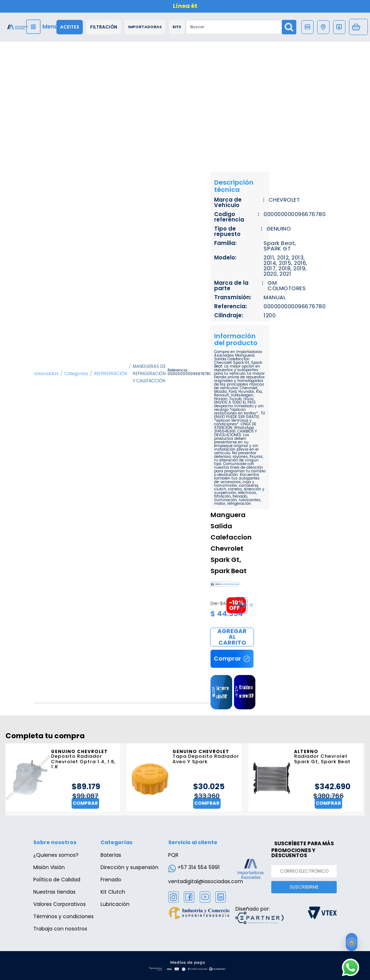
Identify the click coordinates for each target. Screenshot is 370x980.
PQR (173, 855)
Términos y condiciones (63, 916)
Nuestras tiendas (54, 892)
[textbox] (234, 27)
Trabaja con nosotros (60, 929)
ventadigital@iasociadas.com (206, 881)
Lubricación (115, 904)
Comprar (232, 637)
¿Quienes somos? (56, 855)
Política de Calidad (57, 880)
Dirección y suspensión (129, 867)
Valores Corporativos (59, 904)
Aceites (70, 27)
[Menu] (43, 27)
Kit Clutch (113, 892)
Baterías (111, 855)
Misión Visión (49, 867)
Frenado (111, 880)
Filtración (104, 27)
